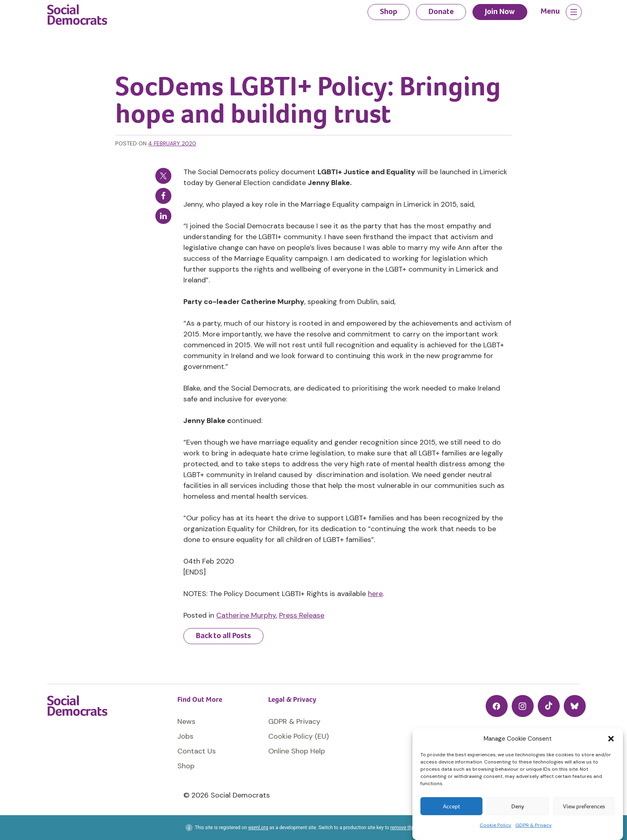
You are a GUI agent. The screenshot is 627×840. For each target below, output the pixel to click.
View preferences (584, 806)
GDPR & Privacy (534, 825)
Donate (441, 11)
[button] (611, 739)
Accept (451, 806)
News (186, 721)
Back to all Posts (223, 636)
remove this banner (411, 828)
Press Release (302, 615)
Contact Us (197, 751)
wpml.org (258, 828)
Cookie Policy (495, 825)
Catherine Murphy (246, 615)
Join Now (500, 11)
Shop (389, 11)
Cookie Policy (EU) (298, 736)
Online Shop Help (297, 751)
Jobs (185, 736)
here (375, 594)
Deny (518, 806)
